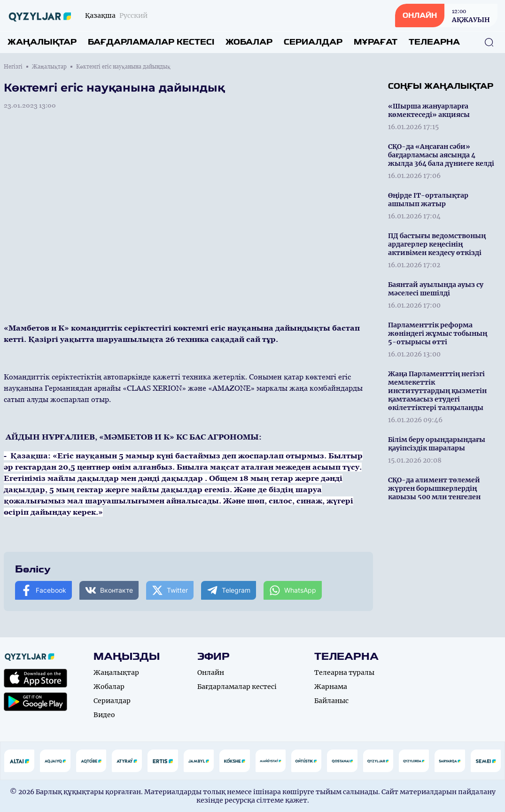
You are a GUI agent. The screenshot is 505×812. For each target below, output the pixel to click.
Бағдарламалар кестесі (151, 42)
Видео (104, 715)
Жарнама (331, 687)
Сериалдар (313, 42)
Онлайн (211, 673)
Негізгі (13, 67)
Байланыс (331, 701)
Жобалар (249, 42)
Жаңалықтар (42, 42)
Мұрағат (376, 42)
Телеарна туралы (344, 673)
